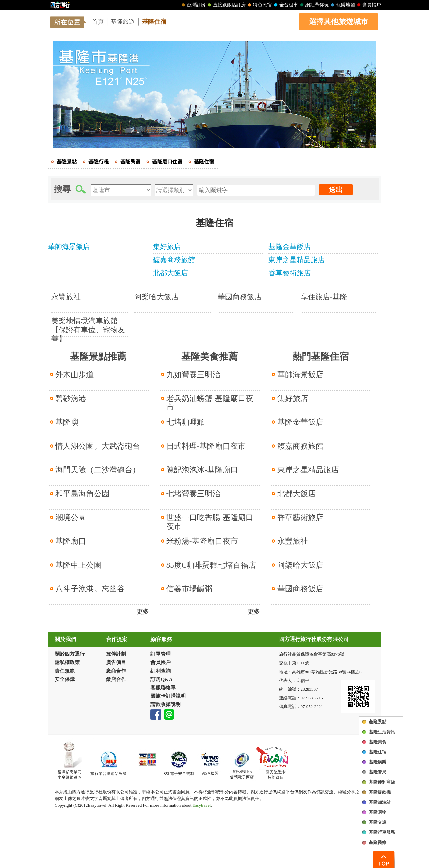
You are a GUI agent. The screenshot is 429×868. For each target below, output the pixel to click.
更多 (143, 612)
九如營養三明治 (193, 375)
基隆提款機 (380, 792)
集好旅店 (293, 398)
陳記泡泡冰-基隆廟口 (202, 470)
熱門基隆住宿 (320, 357)
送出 (336, 190)
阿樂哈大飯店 (157, 297)
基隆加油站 (380, 802)
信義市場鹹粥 (189, 589)
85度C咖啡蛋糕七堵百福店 (211, 565)
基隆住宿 (154, 22)
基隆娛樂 (378, 762)
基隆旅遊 (123, 22)
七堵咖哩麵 (186, 422)
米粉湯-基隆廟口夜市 (202, 541)
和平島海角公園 (82, 494)
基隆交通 (378, 822)
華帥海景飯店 (300, 375)
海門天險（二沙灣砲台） (98, 470)
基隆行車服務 (382, 832)
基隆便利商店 (382, 782)
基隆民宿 (130, 162)
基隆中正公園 (78, 565)
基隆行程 (99, 162)
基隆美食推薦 (209, 357)
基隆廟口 (71, 541)
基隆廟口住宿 (167, 162)
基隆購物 (378, 812)
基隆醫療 (378, 842)
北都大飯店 (296, 494)
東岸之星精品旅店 (308, 470)
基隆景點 (378, 722)
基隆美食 (378, 742)
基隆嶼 (67, 422)
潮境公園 (71, 517)
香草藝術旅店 (300, 517)
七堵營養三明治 (193, 494)
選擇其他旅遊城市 (339, 22)
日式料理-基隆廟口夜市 (206, 446)
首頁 (98, 22)
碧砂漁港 (71, 398)
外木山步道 (75, 375)
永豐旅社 (66, 297)
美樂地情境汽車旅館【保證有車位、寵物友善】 (88, 330)
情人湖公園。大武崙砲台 (98, 446)
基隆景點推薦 (98, 357)
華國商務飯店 (240, 297)
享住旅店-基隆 (324, 297)
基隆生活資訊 (382, 732)
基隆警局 (378, 772)
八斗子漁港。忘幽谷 (90, 589)
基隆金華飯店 (300, 422)
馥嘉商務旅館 (300, 446)
